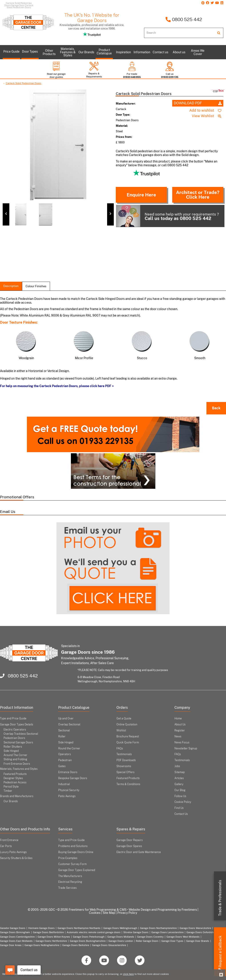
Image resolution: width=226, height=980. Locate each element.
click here (128, 974)
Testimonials (124, 754)
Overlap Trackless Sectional (21, 734)
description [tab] (11, 286)
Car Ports (6, 846)
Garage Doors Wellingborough (120, 928)
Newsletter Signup (186, 748)
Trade (220, 898)
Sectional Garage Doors (18, 742)
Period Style (11, 787)
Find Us (179, 808)
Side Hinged (11, 751)
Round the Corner (69, 748)
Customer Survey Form (72, 864)
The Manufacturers (70, 876)
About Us (180, 725)
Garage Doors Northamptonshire (158, 928)
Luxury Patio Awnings (13, 852)
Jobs (177, 766)
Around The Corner (15, 755)
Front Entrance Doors (17, 764)
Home (178, 719)
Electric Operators (15, 730)
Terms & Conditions (128, 784)
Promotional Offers (17, 497)
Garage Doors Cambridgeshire (17, 937)
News (178, 736)
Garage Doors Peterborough (89, 937)
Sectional (64, 731)
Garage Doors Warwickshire (195, 928)
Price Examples (68, 858)
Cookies (95, 913)
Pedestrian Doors (14, 738)
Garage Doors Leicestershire (167, 932)
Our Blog (180, 790)
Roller (62, 736)
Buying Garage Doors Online (76, 852)
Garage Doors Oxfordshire (201, 932)
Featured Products (15, 774)
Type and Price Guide (13, 719)
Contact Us (181, 814)
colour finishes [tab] (36, 286)
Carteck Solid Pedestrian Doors (24, 83)
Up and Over (66, 719)
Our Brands (11, 801)
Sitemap (180, 772)
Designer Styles (13, 778)
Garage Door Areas (11, 945)
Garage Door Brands (198, 941)
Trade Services (67, 888)
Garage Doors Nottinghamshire (42, 945)
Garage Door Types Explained (77, 870)
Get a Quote (124, 719)
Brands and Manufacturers (17, 796)
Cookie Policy (183, 802)
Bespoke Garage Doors (73, 778)
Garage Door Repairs (130, 840)
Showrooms (124, 766)
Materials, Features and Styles (19, 769)
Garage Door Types (172, 941)
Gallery (179, 784)
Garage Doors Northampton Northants (79, 928)
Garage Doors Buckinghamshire (88, 941)
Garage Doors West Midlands (183, 937)
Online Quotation (127, 725)
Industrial (64, 784)
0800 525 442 (184, 19)
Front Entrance (9, 840)
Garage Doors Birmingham (15, 932)
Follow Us (180, 796)
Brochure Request (128, 736)
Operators (65, 754)
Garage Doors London (121, 941)
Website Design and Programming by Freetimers (163, 910)
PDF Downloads (126, 760)
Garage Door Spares (129, 846)
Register (180, 731)
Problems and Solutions (73, 846)
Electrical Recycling (70, 882)
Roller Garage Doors (147, 941)
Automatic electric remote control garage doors (94, 932)
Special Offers (125, 772)
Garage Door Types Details (17, 725)
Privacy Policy (127, 913)
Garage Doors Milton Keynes (54, 937)
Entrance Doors (68, 772)
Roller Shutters (13, 747)
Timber (8, 791)
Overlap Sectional (69, 725)
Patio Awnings (67, 796)
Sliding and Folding (15, 759)
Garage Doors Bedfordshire (48, 932)
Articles (179, 778)
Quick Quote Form (128, 742)
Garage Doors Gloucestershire (109, 945)
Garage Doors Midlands (121, 937)
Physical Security (69, 790)
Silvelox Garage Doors (136, 932)
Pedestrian (65, 760)
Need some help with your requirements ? (167, 216)
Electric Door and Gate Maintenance (139, 852)
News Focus (182, 742)
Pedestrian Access (15, 782)
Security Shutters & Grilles (16, 858)
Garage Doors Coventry (150, 937)
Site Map (109, 913)
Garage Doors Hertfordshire (51, 941)
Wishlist (121, 731)
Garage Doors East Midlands (16, 941)
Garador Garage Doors (13, 928)
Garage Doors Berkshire (76, 945)
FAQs (120, 748)
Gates (62, 766)
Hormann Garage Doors (41, 928)
